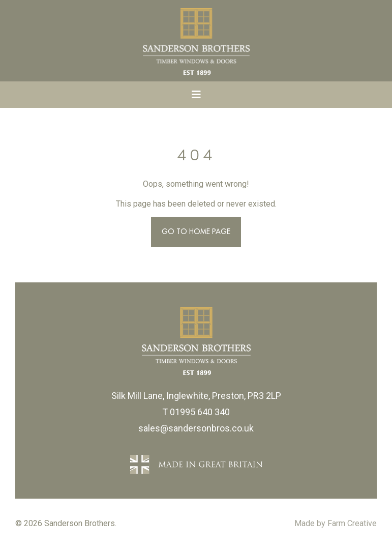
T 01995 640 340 (196, 412)
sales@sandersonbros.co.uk (196, 428)
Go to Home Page (196, 232)
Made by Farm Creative (336, 523)
